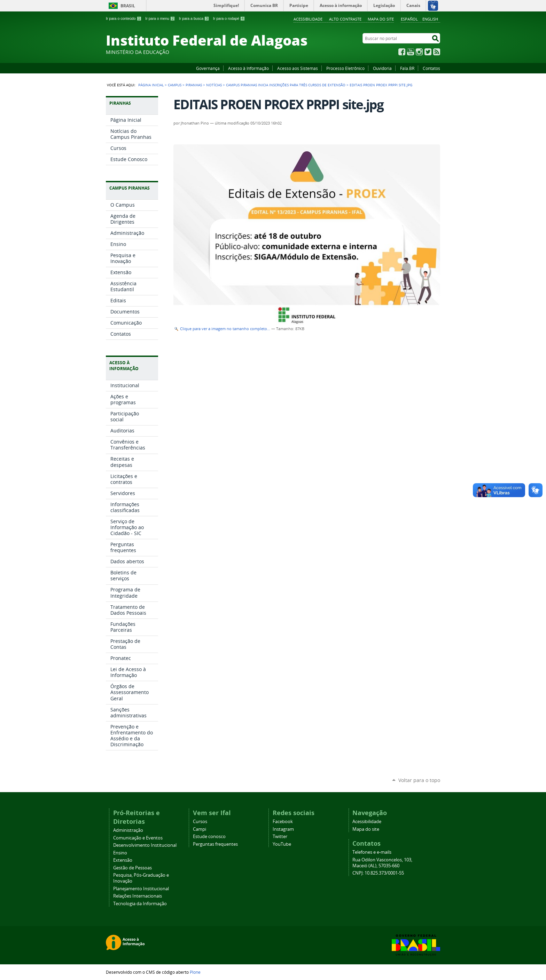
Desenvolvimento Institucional (145, 845)
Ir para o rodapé (229, 18)
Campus (175, 85)
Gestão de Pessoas (132, 868)
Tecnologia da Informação (140, 904)
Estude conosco (209, 836)
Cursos (200, 822)
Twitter (428, 52)
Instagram (419, 52)
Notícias (214, 85)
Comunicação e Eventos (138, 838)
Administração (128, 830)
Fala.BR (407, 68)
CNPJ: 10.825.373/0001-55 (378, 873)
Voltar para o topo (419, 780)
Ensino (120, 853)
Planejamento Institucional (141, 889)
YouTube (411, 52)
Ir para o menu (160, 18)
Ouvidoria (382, 68)
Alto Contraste (345, 19)
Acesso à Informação (248, 68)
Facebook (402, 52)
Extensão (123, 860)
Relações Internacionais (138, 896)
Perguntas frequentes (215, 844)
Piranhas (194, 85)
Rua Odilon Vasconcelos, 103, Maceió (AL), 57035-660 (382, 863)
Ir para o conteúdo (124, 18)
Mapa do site (381, 19)
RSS (437, 52)
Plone (195, 972)
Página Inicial (151, 85)
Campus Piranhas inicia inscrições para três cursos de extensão (286, 85)
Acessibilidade (308, 19)
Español (409, 19)
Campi (200, 829)
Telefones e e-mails (372, 852)
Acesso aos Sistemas (298, 68)
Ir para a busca (194, 18)
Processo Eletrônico (345, 68)
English (430, 19)
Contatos (431, 68)
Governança (208, 68)
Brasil (128, 6)
